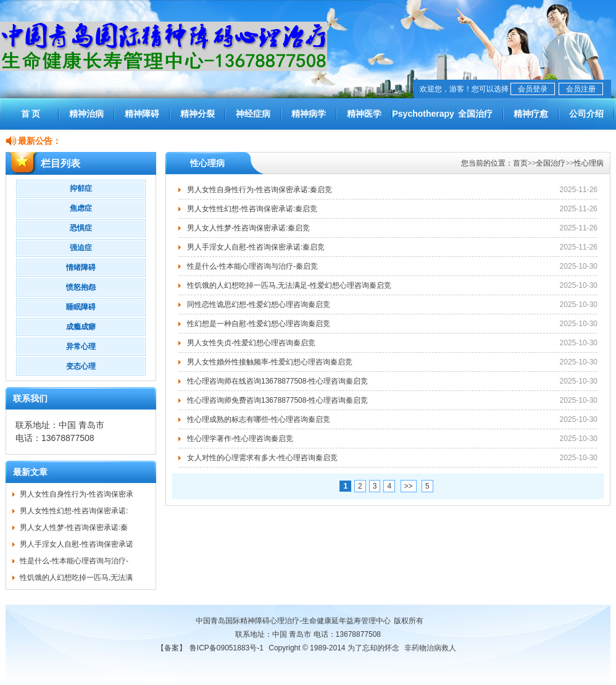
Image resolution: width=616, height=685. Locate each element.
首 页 (31, 114)
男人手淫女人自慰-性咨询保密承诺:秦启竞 (256, 247)
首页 (520, 163)
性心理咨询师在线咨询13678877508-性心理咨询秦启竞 (277, 381)
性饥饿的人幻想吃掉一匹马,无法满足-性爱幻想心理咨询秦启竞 (289, 285)
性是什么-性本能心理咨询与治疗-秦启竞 (252, 266)
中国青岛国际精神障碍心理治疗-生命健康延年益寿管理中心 (293, 621)
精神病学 (309, 114)
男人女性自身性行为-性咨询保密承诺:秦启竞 (260, 190)
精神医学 (364, 114)
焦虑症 (81, 208)
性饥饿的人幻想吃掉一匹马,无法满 (76, 578)
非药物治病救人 (430, 648)
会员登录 (533, 89)
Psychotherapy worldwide (420, 119)
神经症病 (253, 114)
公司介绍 (586, 114)
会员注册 (581, 89)
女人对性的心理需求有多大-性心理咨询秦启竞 (262, 458)
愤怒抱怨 (81, 287)
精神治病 (86, 114)
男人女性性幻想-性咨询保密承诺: (74, 511)
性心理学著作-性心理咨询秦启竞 (240, 439)
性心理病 (589, 163)
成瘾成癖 (81, 327)
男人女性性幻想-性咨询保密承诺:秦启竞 (252, 209)
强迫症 (81, 248)
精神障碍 (142, 114)
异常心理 (81, 347)
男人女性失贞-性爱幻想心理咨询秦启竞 (251, 343)
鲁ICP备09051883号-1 (227, 648)
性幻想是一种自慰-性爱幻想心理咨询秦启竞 (259, 324)
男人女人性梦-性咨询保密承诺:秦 (74, 527)
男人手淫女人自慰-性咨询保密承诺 (77, 544)
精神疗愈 (531, 114)
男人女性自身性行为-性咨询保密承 (77, 494)
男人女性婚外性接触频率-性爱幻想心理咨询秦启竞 (270, 362)
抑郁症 (81, 188)
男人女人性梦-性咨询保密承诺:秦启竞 (248, 228)
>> (409, 486)
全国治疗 (475, 114)
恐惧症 (81, 228)
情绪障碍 (81, 267)
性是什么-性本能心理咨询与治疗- (74, 561)
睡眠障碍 (81, 307)
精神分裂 (198, 114)
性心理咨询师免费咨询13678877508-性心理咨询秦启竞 (277, 400)
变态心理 (81, 366)
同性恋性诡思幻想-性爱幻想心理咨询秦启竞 (259, 305)
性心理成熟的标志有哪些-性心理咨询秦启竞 (259, 419)
